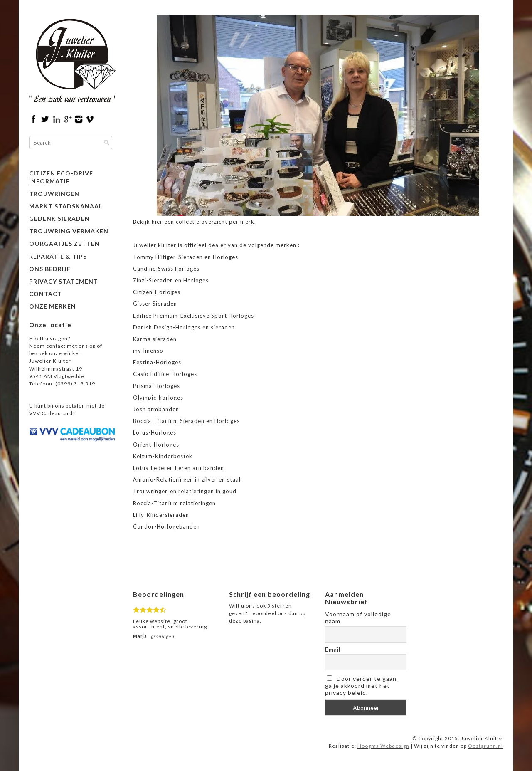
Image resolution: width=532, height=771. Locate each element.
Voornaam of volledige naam (358, 618)
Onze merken (53, 306)
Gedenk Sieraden (59, 219)
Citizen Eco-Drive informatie (61, 177)
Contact (46, 294)
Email (333, 649)
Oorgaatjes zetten (64, 243)
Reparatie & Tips (58, 256)
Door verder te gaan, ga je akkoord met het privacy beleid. (362, 686)
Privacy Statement (64, 281)
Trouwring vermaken (69, 231)
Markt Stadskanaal (66, 206)
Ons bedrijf (50, 269)
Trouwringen (54, 194)
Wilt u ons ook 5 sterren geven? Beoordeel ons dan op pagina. (267, 613)
